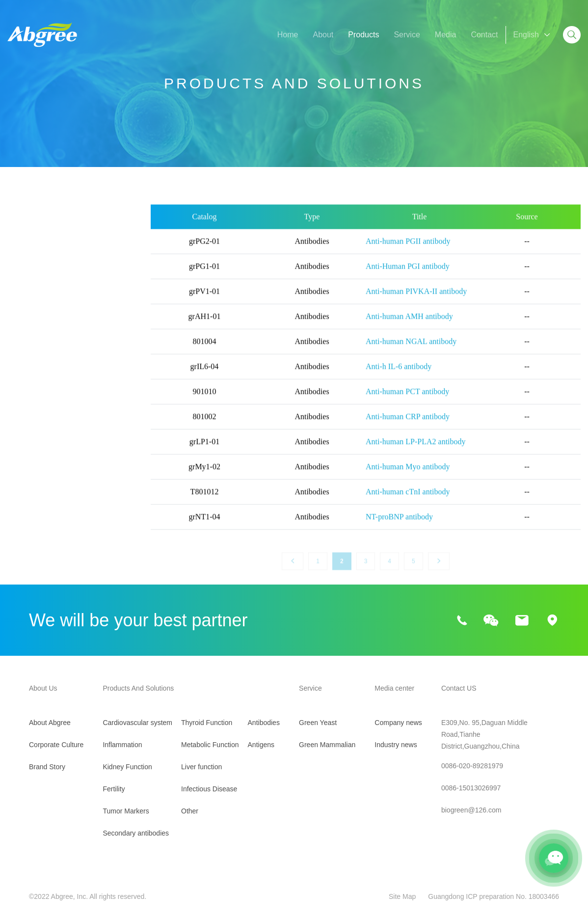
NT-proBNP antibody (399, 528)
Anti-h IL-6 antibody (399, 377)
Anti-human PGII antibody (408, 252)
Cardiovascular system (47, 249)
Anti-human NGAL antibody (411, 352)
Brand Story (47, 767)
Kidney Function (36, 299)
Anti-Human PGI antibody (408, 277)
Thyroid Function (37, 400)
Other (17, 500)
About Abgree (50, 723)
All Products (28, 224)
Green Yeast (318, 723)
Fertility (20, 324)
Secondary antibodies (45, 375)
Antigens (261, 745)
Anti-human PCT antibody (407, 403)
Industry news (396, 745)
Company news (398, 723)
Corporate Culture (56, 745)
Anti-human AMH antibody (409, 327)
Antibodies (264, 723)
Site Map (402, 896)
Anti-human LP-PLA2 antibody (416, 453)
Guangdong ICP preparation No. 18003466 (494, 896)
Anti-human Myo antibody (408, 478)
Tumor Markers (34, 349)
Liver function (31, 450)
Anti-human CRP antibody (408, 428)
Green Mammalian (327, 745)
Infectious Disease (40, 475)
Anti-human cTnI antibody (408, 503)
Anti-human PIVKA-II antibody (416, 302)
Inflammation (30, 274)
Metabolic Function (40, 425)
